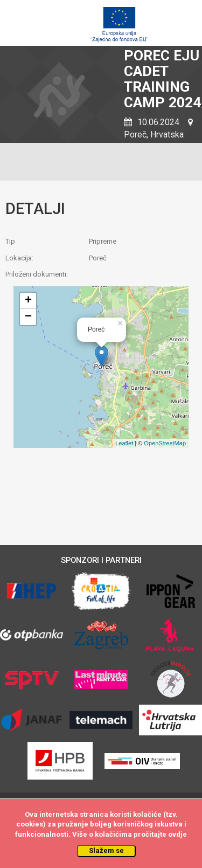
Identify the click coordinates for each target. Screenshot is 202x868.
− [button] (28, 317)
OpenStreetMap (165, 443)
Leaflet (124, 443)
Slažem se (106, 850)
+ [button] (28, 301)
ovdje (177, 834)
